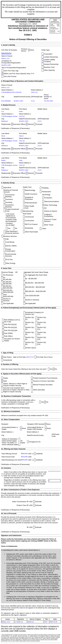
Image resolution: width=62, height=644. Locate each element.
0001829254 (6, 53)
